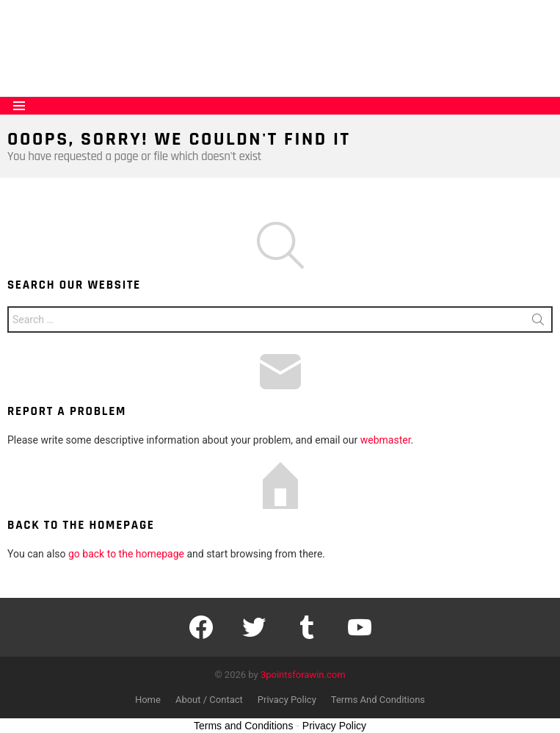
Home (148, 700)
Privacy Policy (287, 700)
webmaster (386, 440)
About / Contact (209, 700)
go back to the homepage (126, 554)
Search (538, 322)
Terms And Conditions (378, 700)
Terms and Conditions (243, 726)
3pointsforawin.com (303, 675)
